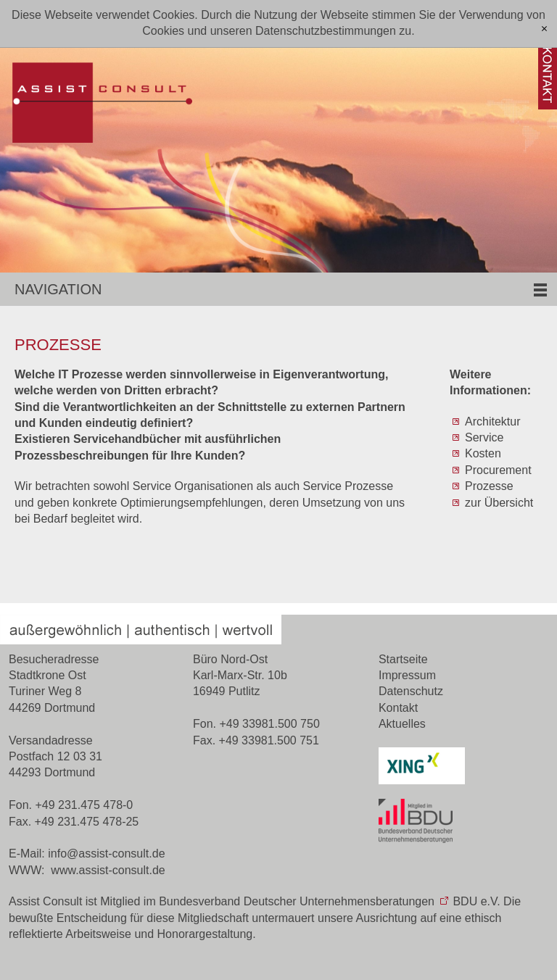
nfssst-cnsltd (106, 854)
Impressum (407, 675)
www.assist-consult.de (108, 870)
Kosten (483, 453)
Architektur (492, 422)
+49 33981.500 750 (269, 724)
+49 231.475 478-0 (84, 805)
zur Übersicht (499, 503)
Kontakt (398, 708)
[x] (544, 29)
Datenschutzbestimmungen (326, 31)
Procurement (498, 470)
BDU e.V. (476, 901)
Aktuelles (402, 724)
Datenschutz (411, 691)
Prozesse (489, 486)
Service (484, 437)
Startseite (403, 659)
